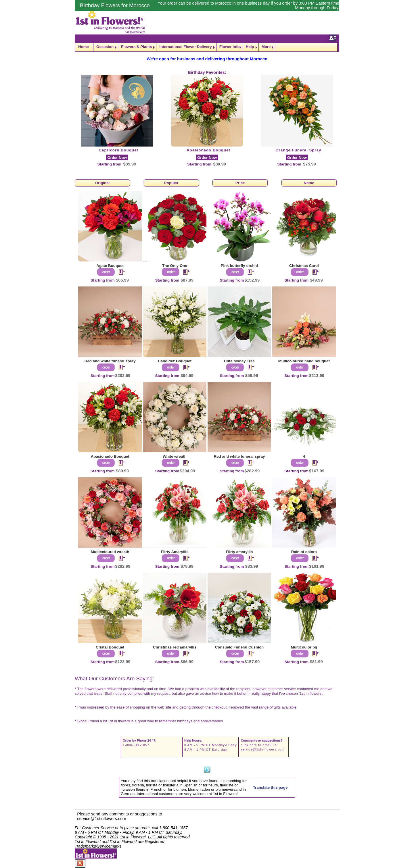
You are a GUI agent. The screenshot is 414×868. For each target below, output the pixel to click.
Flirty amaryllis (239, 552)
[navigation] (207, 47)
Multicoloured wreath (110, 552)
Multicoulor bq (304, 647)
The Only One (175, 266)
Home (84, 47)
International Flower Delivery (185, 47)
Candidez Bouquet (175, 361)
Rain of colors (304, 552)
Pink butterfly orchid (239, 266)
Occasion (105, 47)
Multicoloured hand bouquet (304, 361)
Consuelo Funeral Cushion (239, 647)
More (266, 47)
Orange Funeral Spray (298, 150)
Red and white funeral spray (110, 361)
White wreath (175, 456)
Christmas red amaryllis (175, 647)
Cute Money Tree (239, 361)
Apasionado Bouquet (208, 150)
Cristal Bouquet (110, 647)
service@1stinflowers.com (262, 749)
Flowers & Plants (136, 47)
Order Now (117, 158)
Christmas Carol (304, 266)
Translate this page (270, 787)
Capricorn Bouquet (118, 150)
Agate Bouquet (110, 266)
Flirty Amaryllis (175, 552)
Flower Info (230, 47)
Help (250, 47)
